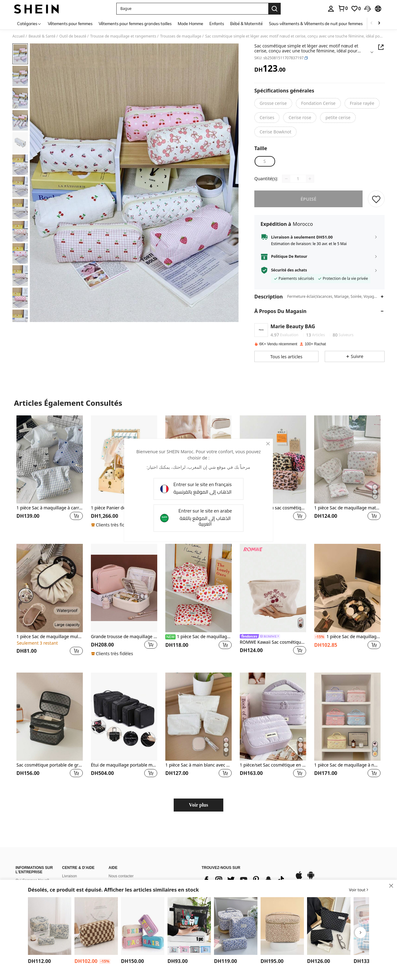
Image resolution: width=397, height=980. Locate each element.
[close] (268, 444)
